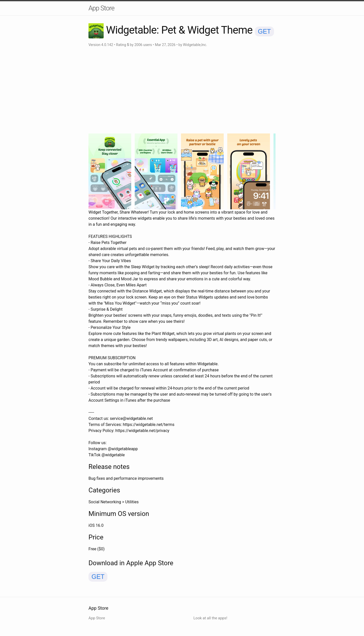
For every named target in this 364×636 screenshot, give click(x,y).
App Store (101, 8)
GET (264, 31)
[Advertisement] (182, 90)
